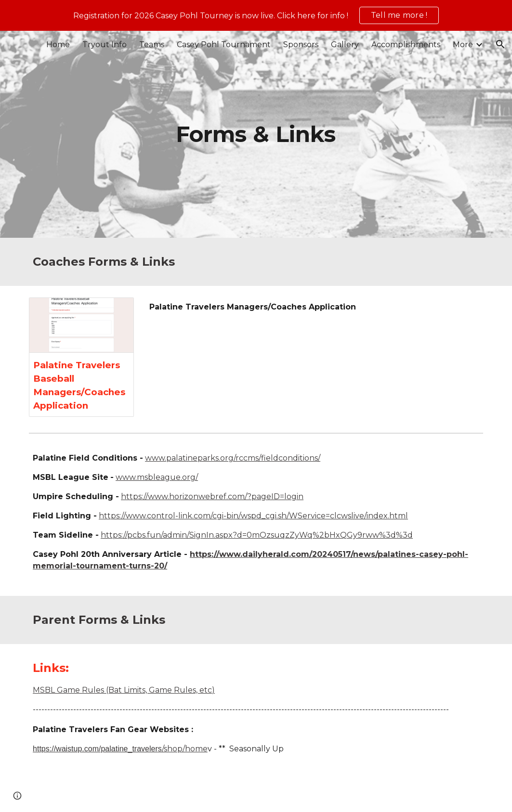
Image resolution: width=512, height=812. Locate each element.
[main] (256, 135)
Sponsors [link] (301, 45)
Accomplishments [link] (406, 45)
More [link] (463, 45)
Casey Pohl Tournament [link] (224, 45)
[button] (500, 44)
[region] (256, 15)
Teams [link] (152, 45)
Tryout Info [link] (105, 45)
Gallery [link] (345, 45)
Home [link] (58, 45)
